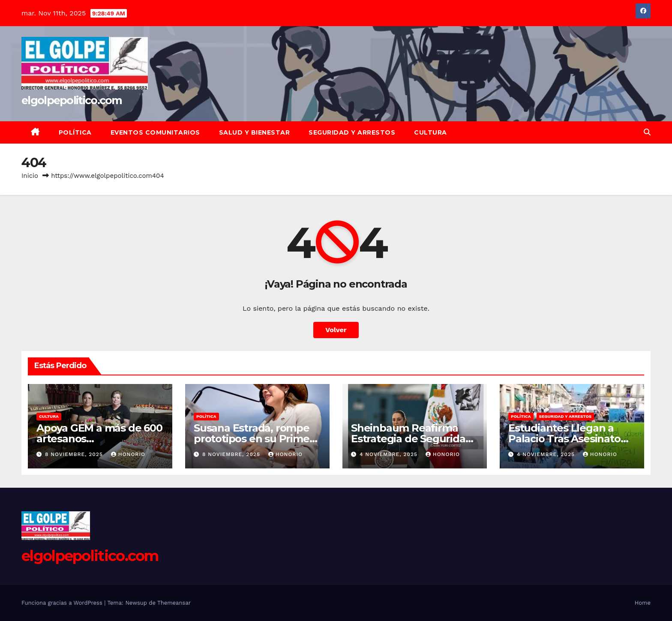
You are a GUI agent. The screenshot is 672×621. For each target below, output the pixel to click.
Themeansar (174, 603)
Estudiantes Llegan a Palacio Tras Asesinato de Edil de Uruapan (564, 439)
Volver (336, 330)
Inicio (30, 176)
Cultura (430, 132)
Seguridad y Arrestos (352, 132)
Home (643, 603)
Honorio (128, 454)
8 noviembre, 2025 (75, 454)
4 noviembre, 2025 (390, 454)
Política (75, 132)
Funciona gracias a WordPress (63, 603)
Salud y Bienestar (255, 132)
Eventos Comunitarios (155, 132)
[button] (647, 132)
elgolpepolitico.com (72, 100)
